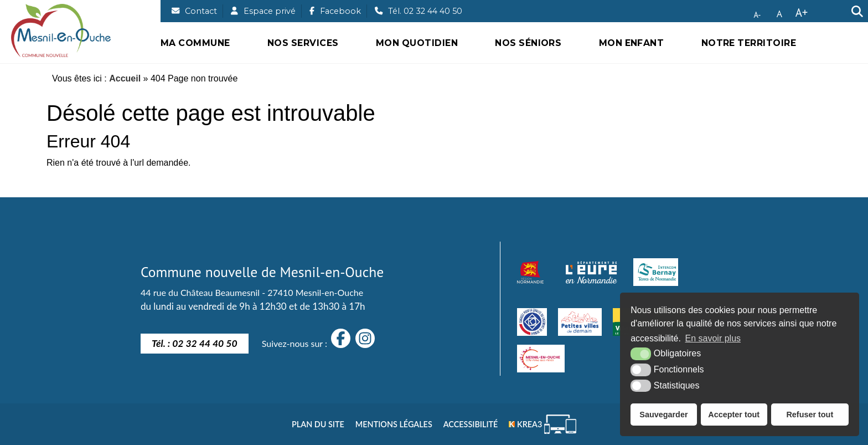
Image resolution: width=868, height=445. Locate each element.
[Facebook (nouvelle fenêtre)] (335, 11)
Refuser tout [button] (810, 415)
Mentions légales (394, 424)
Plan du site (318, 424)
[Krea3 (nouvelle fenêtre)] (542, 424)
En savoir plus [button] (713, 338)
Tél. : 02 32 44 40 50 (195, 343)
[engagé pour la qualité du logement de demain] (532, 322)
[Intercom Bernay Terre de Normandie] (656, 272)
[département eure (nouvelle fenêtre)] (591, 272)
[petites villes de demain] (580, 322)
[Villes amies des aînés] (541, 359)
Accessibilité (471, 424)
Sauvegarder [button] (663, 415)
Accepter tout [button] (734, 415)
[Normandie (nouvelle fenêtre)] (530, 272)
